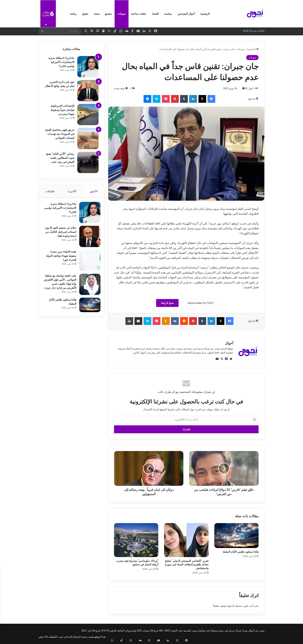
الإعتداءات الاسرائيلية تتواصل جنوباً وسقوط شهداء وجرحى (63, 110)
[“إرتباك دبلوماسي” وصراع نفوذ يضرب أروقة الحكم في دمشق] (136, 540)
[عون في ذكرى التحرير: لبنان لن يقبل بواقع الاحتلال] (88, 91)
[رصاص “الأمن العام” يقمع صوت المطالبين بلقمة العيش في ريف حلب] (88, 162)
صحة (97, 14)
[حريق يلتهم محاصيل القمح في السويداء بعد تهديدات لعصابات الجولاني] (88, 138)
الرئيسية (205, 14)
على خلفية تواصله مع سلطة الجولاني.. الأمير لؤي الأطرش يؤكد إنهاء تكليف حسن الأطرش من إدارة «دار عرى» (60, 286)
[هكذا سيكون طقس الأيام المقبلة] (236, 536)
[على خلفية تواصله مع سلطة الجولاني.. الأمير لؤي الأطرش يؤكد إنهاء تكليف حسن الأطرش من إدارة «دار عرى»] (88, 286)
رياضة (73, 14)
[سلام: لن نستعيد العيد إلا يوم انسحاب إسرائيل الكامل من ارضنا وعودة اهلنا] (88, 238)
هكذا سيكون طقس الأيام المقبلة (241, 552)
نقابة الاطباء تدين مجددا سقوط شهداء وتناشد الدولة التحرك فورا (61, 258)
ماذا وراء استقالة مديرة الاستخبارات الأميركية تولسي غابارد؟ (61, 62)
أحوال (249, 88)
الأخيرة (72, 191)
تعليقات (50, 191)
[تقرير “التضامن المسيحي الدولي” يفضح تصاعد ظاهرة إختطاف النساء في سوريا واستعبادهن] (186, 540)
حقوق (85, 14)
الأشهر (94, 191)
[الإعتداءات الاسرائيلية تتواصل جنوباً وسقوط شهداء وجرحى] (88, 115)
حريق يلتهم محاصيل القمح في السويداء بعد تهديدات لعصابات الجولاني (60, 134)
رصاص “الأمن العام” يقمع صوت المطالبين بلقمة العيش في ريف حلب (60, 158)
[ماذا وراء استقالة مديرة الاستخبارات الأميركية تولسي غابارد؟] (88, 67)
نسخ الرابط (167, 303)
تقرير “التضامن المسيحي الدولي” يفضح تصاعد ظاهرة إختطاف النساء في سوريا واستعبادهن (187, 565)
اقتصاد (155, 14)
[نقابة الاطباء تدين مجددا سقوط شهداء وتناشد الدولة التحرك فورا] (88, 262)
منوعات (122, 14)
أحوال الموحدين (186, 14)
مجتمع (108, 14)
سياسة (168, 14)
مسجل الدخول (235, 606)
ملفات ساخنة (139, 14)
